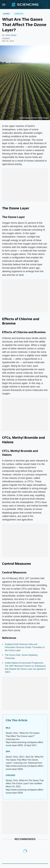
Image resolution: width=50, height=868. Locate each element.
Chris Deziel (11, 35)
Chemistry (19, 14)
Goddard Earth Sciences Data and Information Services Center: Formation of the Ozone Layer (25, 647)
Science (6, 14)
